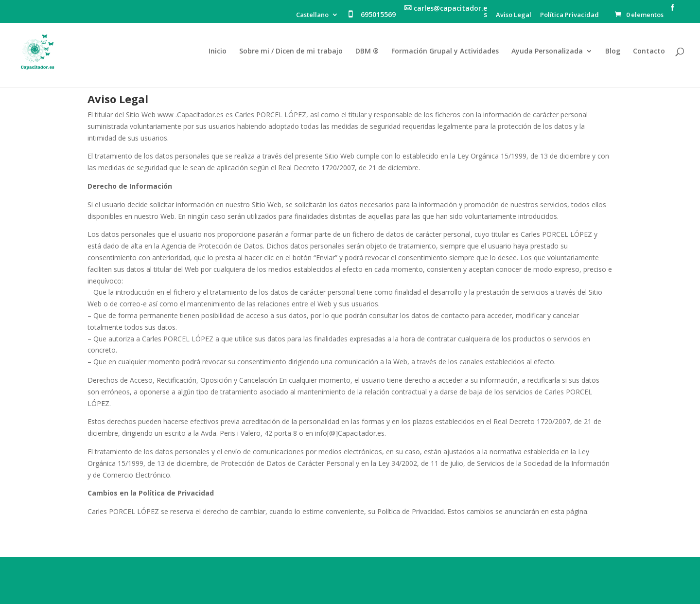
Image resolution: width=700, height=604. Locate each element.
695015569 (378, 15)
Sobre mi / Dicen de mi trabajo (291, 52)
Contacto (649, 52)
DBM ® (367, 52)
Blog (613, 52)
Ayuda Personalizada (547, 52)
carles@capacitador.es (450, 12)
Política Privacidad (569, 15)
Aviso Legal (514, 15)
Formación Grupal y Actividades (445, 52)
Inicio (218, 52)
